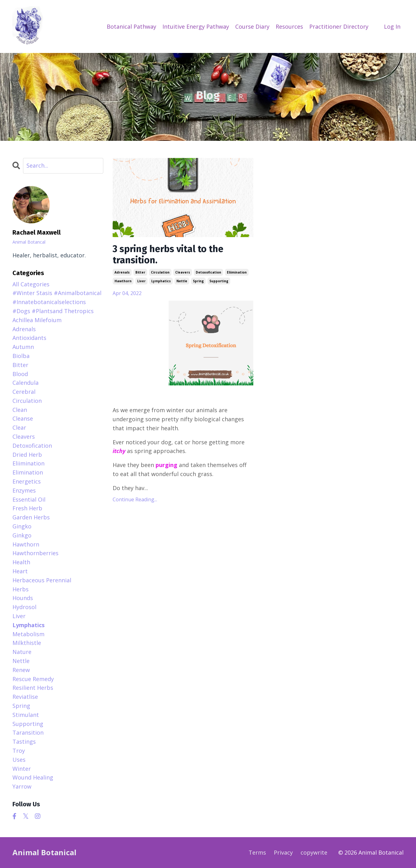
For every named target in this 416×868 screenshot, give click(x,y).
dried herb (27, 455)
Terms (257, 852)
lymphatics (161, 281)
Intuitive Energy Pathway (196, 26)
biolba (21, 356)
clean (20, 410)
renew (21, 670)
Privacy (283, 852)
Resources (289, 26)
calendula (26, 383)
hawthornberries (35, 553)
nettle (182, 281)
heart (20, 571)
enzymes (24, 490)
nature (22, 652)
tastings (24, 742)
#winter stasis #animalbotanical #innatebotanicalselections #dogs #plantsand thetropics (57, 302)
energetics (27, 481)
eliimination (237, 272)
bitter (140, 272)
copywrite (314, 852)
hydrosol (24, 607)
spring (198, 281)
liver (141, 281)
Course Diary (252, 26)
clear (19, 427)
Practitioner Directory (339, 26)
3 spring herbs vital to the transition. (168, 255)
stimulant (26, 715)
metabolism (28, 634)
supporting (219, 281)
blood (20, 374)
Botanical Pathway (131, 26)
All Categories (31, 284)
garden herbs (31, 517)
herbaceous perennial (42, 580)
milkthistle (27, 643)
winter (22, 769)
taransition (28, 732)
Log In (392, 26)
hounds (23, 598)
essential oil (29, 499)
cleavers (183, 272)
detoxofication (208, 272)
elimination (28, 472)
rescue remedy (33, 679)
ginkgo (22, 535)
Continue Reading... (135, 499)
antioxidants (29, 338)
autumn (23, 347)
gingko (22, 526)
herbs (21, 589)
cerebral (24, 392)
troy (19, 751)
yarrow (22, 786)
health (21, 562)
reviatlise (25, 697)
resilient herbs (33, 688)
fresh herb (27, 508)
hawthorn (123, 281)
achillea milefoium (37, 320)
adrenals (122, 272)
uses (19, 760)
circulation (160, 272)
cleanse (23, 418)
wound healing (33, 777)
